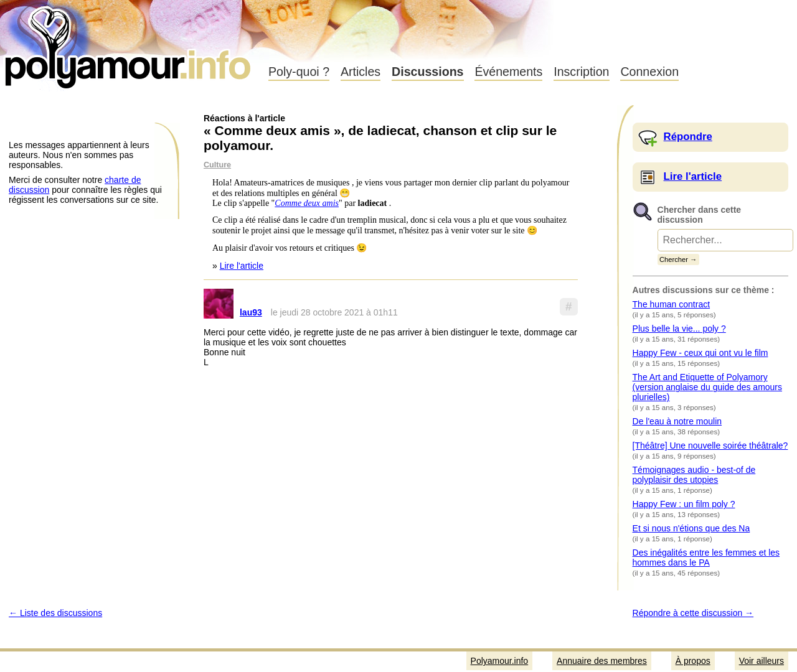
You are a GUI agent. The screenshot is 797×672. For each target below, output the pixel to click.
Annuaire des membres (602, 661)
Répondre (688, 137)
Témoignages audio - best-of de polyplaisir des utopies (694, 475)
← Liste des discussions (55, 613)
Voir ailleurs (762, 661)
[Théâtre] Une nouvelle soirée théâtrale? (710, 446)
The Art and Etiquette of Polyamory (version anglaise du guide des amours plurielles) (707, 387)
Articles (361, 72)
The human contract (672, 304)
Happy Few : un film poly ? (684, 504)
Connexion (649, 72)
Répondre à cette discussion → (693, 613)
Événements (508, 72)
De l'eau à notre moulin (677, 421)
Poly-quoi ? (299, 72)
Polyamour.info (129, 44)
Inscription (581, 72)
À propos (693, 661)
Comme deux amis (307, 203)
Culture (217, 165)
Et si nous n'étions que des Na (691, 528)
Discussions (427, 72)
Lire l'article (242, 266)
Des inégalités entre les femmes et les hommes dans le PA (706, 558)
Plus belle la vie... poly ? (679, 329)
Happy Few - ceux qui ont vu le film (700, 353)
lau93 (251, 312)
